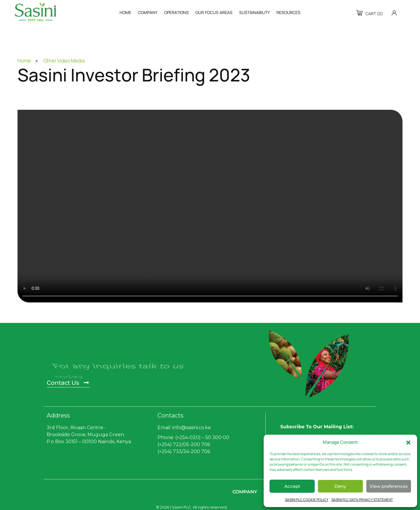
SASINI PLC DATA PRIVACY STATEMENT (362, 500)
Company (245, 492)
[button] (408, 442)
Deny (340, 486)
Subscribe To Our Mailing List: (317, 429)
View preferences (389, 486)
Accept (292, 486)
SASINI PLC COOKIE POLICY (307, 500)
